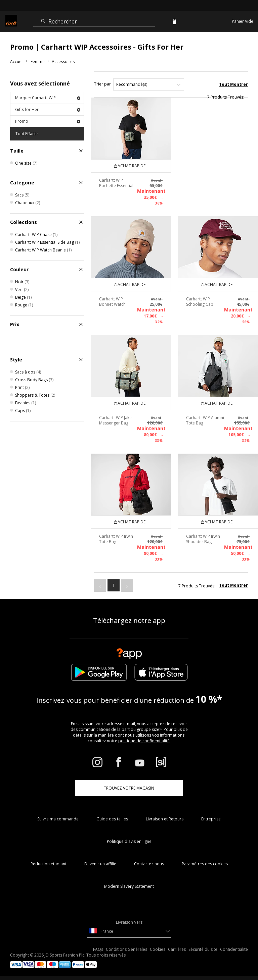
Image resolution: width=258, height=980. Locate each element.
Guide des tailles (112, 819)
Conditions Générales (126, 949)
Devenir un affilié (100, 864)
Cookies (158, 949)
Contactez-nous (149, 864)
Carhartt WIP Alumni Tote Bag (205, 420)
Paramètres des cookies (205, 864)
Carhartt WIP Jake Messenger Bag (115, 420)
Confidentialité (234, 949)
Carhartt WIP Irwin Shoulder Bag (203, 539)
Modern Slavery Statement (129, 886)
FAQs (98, 949)
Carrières (177, 949)
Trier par (102, 84)
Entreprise (211, 819)
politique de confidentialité (144, 741)
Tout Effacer (27, 134)
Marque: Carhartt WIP (48, 98)
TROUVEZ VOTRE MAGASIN (129, 788)
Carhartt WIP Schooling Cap (200, 302)
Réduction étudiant (49, 864)
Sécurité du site (203, 949)
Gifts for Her (48, 109)
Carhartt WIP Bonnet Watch (112, 302)
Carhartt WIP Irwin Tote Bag (116, 539)
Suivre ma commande (58, 819)
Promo (48, 121)
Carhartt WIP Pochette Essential (116, 183)
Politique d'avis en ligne (129, 841)
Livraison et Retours (165, 819)
